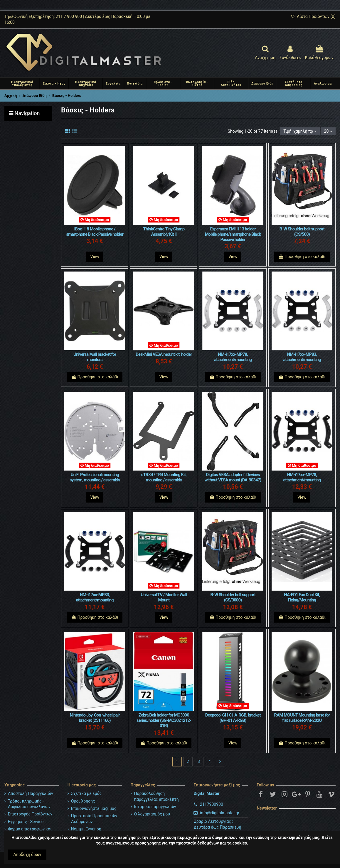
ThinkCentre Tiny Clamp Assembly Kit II (164, 232)
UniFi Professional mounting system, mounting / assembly (95, 477)
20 (328, 131)
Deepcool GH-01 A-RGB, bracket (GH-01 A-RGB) (233, 718)
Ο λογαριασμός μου (152, 814)
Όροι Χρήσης (83, 801)
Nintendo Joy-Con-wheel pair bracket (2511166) (95, 718)
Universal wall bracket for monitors (95, 357)
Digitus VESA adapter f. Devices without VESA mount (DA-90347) (233, 477)
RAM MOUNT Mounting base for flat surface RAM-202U (302, 718)
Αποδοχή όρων (27, 854)
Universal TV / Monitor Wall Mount (164, 597)
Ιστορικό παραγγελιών (155, 807)
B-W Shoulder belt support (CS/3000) (233, 597)
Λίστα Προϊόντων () (313, 16)
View (95, 257)
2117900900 (212, 804)
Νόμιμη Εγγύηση (86, 829)
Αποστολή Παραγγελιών (31, 793)
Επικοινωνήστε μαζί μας (94, 808)
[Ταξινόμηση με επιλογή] (300, 131)
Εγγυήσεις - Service (26, 822)
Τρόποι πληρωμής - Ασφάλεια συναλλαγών (29, 804)
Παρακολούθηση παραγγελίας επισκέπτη (156, 796)
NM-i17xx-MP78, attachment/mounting (233, 357)
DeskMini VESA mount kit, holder (164, 354)
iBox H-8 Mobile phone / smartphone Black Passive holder (95, 232)
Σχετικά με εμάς (86, 793)
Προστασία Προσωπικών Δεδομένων (94, 819)
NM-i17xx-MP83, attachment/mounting (302, 357)
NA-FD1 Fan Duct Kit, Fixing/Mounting (302, 597)
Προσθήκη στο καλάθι (302, 257)
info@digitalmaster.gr (220, 813)
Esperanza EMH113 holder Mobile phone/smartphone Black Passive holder (233, 234)
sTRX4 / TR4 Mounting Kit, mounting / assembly (164, 477)
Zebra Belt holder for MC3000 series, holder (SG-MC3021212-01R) (164, 720)
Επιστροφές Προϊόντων (30, 814)
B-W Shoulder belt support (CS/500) (302, 232)
